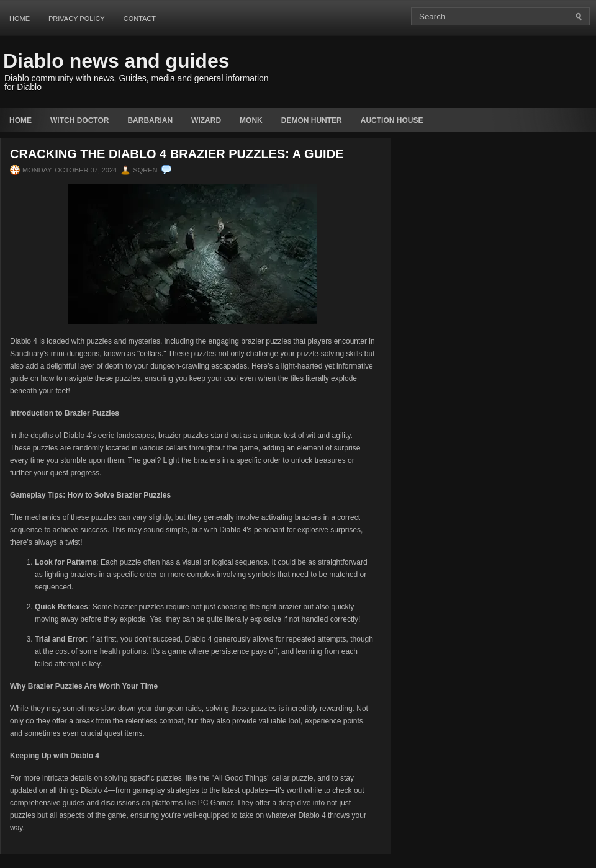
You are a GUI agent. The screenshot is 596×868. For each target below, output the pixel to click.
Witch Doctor (79, 120)
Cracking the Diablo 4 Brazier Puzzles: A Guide (177, 154)
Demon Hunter (312, 120)
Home (20, 19)
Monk (251, 120)
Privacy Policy (77, 19)
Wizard (206, 120)
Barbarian (150, 120)
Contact (140, 19)
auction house (392, 120)
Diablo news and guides (116, 61)
